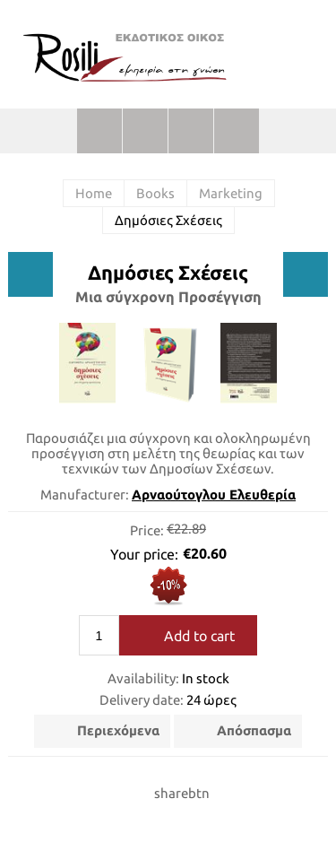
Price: (147, 529)
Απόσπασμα (254, 730)
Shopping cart (191, 131)
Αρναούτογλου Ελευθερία (214, 495)
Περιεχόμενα (118, 730)
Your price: (144, 554)
